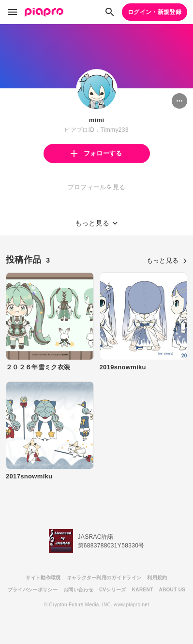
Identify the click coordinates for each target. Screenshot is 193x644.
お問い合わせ (78, 590)
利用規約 (157, 578)
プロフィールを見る (97, 187)
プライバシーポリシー (33, 590)
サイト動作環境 (43, 578)
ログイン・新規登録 (155, 12)
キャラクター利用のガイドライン (104, 578)
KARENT (143, 590)
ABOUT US (172, 590)
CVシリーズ (113, 590)
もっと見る (167, 260)
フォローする (96, 153)
